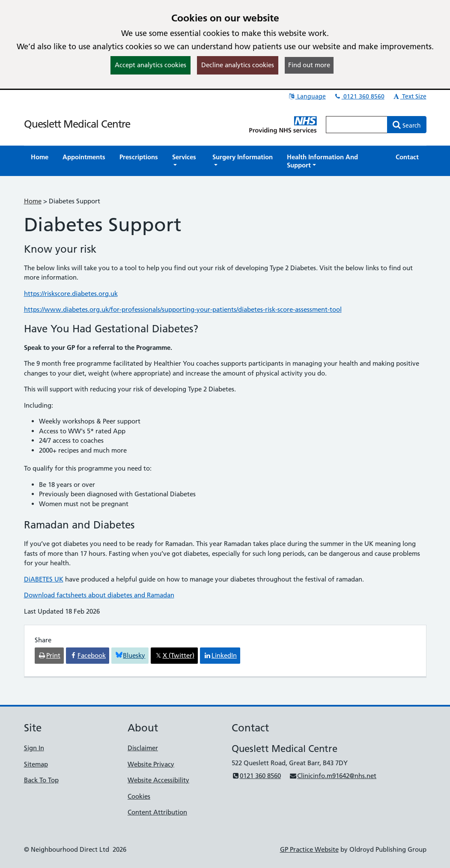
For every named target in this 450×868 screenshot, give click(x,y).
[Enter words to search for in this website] (357, 125)
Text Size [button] (410, 96)
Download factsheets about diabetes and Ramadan (99, 595)
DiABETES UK (44, 579)
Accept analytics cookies (150, 65)
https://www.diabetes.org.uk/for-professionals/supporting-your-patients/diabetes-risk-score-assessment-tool (183, 309)
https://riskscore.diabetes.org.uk (71, 294)
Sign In (34, 748)
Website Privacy (151, 764)
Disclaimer (143, 748)
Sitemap (36, 764)
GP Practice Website (309, 849)
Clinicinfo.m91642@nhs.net (333, 776)
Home (33, 201)
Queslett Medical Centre (77, 124)
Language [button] (307, 96)
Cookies (139, 796)
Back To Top (41, 780)
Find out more (309, 65)
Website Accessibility (158, 780)
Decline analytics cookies (238, 65)
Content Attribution (157, 812)
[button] (185, 161)
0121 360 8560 (359, 96)
